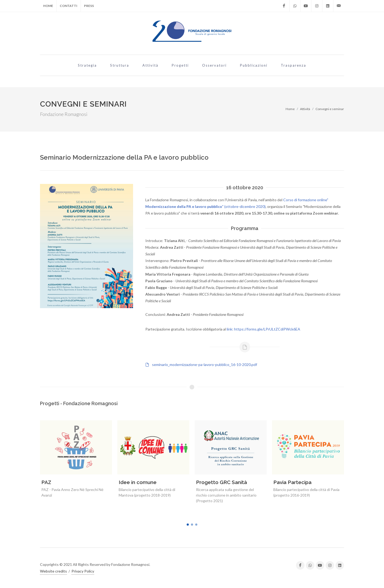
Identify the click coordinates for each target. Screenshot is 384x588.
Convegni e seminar (330, 109)
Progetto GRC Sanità (221, 482)
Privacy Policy (83, 571)
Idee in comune (138, 482)
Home (48, 6)
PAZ (46, 482)
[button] (188, 525)
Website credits (53, 571)
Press (89, 6)
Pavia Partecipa (292, 482)
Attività (305, 109)
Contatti (69, 6)
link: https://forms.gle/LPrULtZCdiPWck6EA (263, 329)
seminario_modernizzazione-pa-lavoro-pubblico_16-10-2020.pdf (205, 365)
